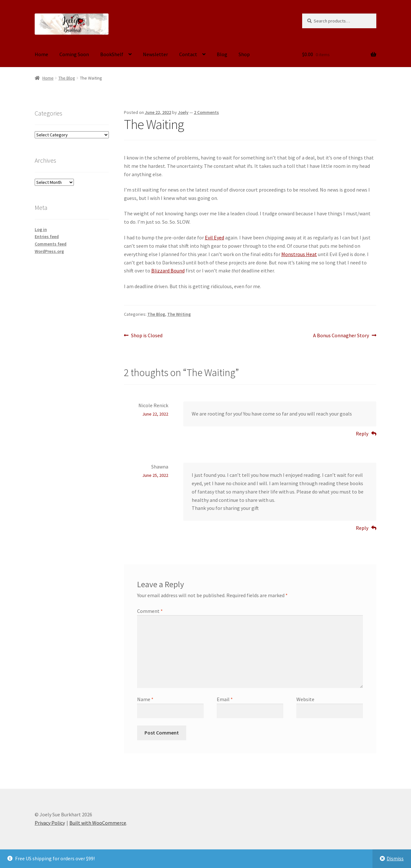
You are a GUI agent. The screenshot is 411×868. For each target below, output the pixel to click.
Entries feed (47, 236)
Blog (222, 54)
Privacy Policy (50, 823)
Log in (41, 229)
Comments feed (51, 244)
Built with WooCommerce (98, 823)
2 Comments (206, 112)
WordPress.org (49, 251)
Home (41, 54)
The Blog (67, 78)
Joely (183, 112)
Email (225, 699)
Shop (244, 54)
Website (305, 699)
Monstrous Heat (299, 254)
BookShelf (112, 54)
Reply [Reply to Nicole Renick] (362, 434)
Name (145, 699)
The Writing (179, 314)
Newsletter (155, 54)
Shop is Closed (147, 336)
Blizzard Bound (168, 271)
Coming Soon (74, 54)
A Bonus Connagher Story (341, 336)
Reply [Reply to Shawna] (362, 528)
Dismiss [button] (395, 858)
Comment (150, 611)
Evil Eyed (214, 237)
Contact (188, 54)
